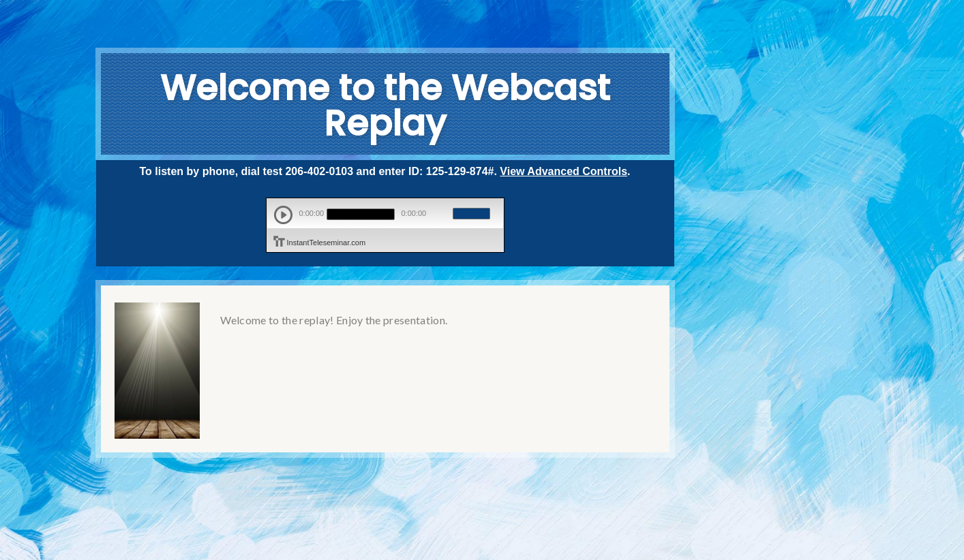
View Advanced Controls (563, 171)
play (283, 215)
